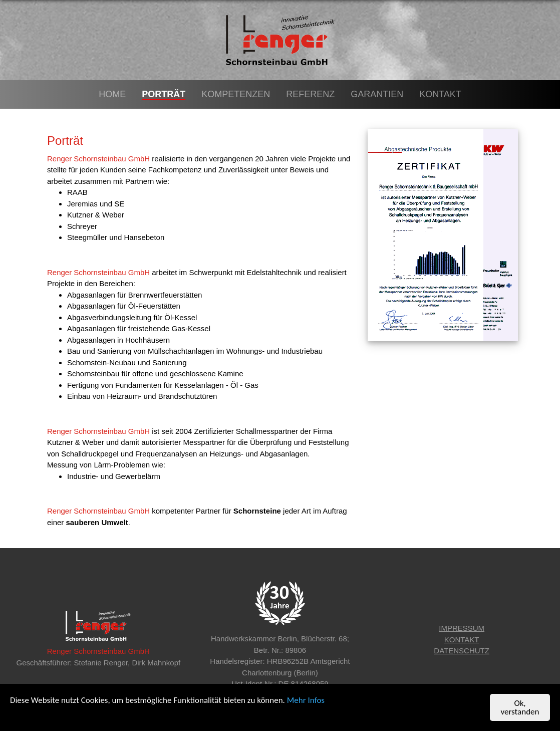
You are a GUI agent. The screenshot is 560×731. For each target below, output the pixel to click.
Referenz (310, 94)
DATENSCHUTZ (462, 651)
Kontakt (440, 94)
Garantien (377, 94)
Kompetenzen (236, 94)
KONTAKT (462, 640)
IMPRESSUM (462, 628)
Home (112, 94)
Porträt (164, 94)
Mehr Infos (306, 701)
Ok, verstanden (520, 708)
